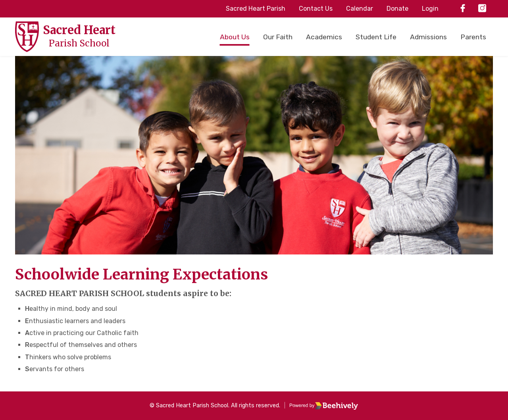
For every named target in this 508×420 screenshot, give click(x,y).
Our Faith (278, 37)
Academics (324, 37)
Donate (397, 9)
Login (430, 9)
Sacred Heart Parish (256, 9)
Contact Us (316, 9)
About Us (235, 37)
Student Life (376, 37)
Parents (473, 37)
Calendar (360, 9)
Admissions (428, 37)
